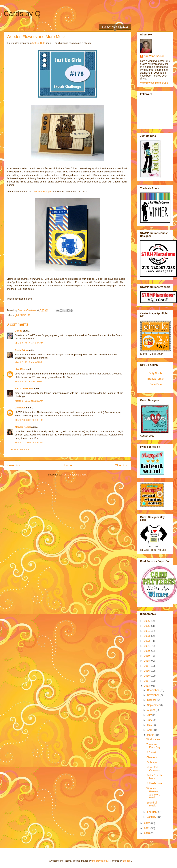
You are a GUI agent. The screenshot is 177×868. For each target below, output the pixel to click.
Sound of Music (152, 804)
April (150, 730)
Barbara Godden (24, 388)
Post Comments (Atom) (75, 475)
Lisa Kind (20, 369)
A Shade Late (154, 783)
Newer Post (14, 465)
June (150, 720)
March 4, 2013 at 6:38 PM (28, 381)
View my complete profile (154, 83)
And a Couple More (154, 777)
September (154, 705)
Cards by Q (22, 14)
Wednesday (153, 739)
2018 (147, 661)
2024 (147, 631)
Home (68, 465)
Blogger (127, 861)
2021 (147, 646)
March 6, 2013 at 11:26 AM (29, 401)
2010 (147, 833)
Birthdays (152, 762)
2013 (147, 686)
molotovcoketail (100, 861)
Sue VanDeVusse (154, 56)
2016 (147, 671)
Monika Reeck (23, 427)
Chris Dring (21, 350)
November (153, 695)
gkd (17, 315)
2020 (147, 651)
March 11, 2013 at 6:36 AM (29, 442)
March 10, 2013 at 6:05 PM (29, 420)
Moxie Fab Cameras (153, 769)
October (152, 700)
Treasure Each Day (153, 746)
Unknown (20, 408)
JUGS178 (25, 315)
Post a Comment (20, 449)
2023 (147, 636)
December (153, 690)
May (150, 725)
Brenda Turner (156, 379)
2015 (147, 676)
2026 (147, 621)
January (152, 817)
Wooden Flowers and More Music (153, 793)
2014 (147, 681)
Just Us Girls (38, 43)
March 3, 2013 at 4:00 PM (28, 362)
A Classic (152, 752)
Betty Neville (156, 373)
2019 (147, 656)
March (151, 735)
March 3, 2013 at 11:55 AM (29, 343)
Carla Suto (156, 384)
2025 (147, 626)
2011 (147, 828)
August (151, 710)
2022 (147, 641)
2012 (147, 823)
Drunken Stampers (43, 192)
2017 (147, 666)
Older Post (122, 465)
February (152, 812)
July (150, 715)
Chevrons (152, 757)
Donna (18, 331)
